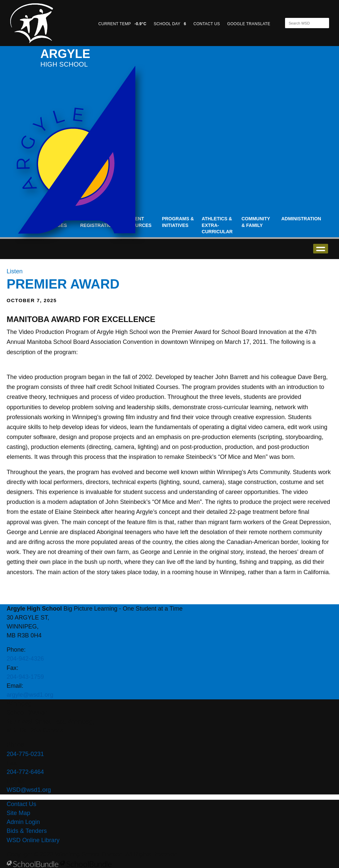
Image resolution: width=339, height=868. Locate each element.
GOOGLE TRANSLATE (249, 24)
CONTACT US (207, 24)
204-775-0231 (25, 754)
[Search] (301, 23)
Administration (301, 219)
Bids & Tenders (27, 831)
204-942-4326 (25, 659)
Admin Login (23, 822)
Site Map (18, 813)
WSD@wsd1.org (29, 790)
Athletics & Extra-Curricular (217, 225)
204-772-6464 (25, 772)
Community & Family (256, 222)
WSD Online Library (33, 840)
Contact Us (21, 804)
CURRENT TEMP (122, 24)
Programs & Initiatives (178, 222)
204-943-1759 (25, 677)
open (321, 249)
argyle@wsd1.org (30, 695)
